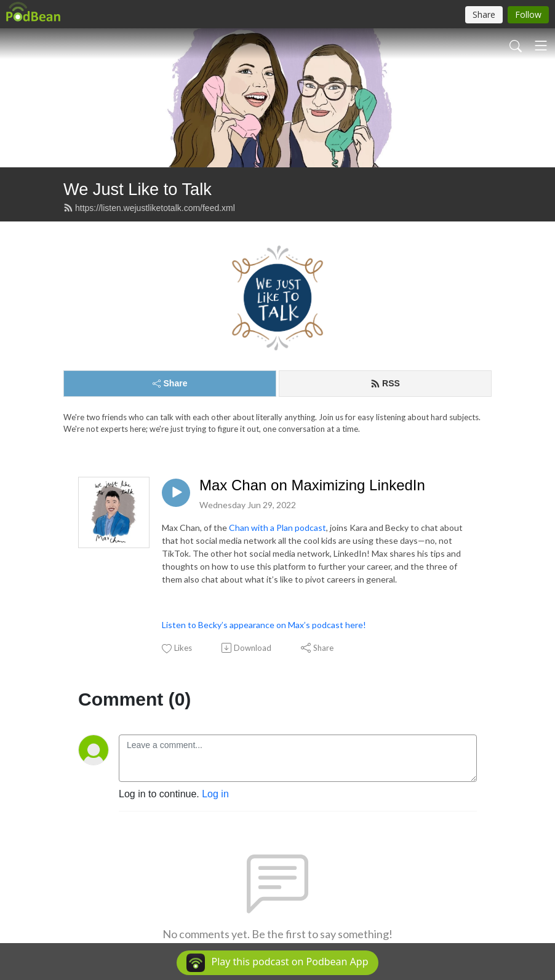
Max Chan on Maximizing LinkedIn (312, 485)
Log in (215, 794)
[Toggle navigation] (541, 46)
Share (170, 383)
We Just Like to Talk (138, 189)
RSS (385, 383)
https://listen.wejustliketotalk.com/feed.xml (149, 208)
